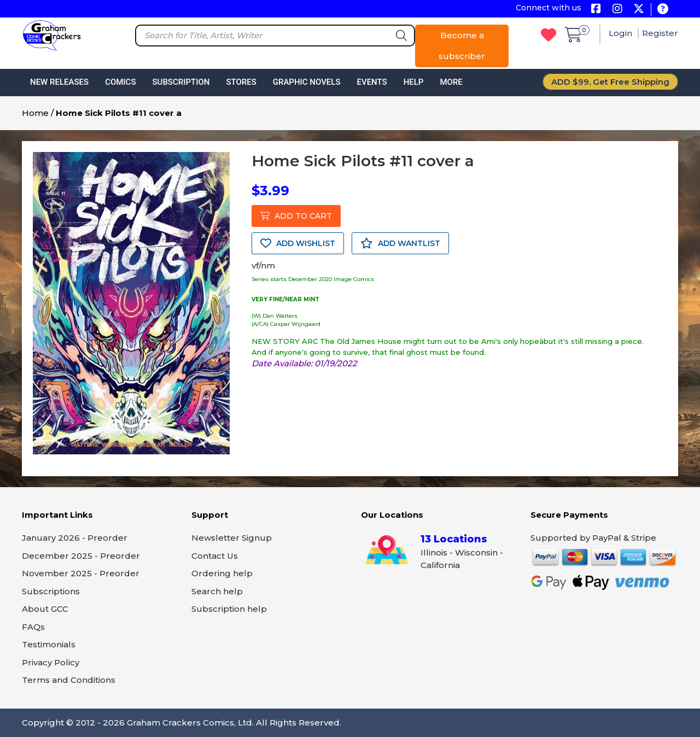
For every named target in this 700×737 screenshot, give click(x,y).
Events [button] (372, 82)
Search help (217, 591)
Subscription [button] (181, 82)
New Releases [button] (59, 82)
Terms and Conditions (69, 680)
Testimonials (49, 644)
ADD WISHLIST (298, 243)
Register (660, 33)
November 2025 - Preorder (81, 573)
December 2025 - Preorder (81, 556)
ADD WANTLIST (400, 243)
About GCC (45, 609)
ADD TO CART (296, 216)
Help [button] (414, 82)
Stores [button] (241, 82)
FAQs (33, 627)
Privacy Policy (51, 662)
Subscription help (229, 609)
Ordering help (222, 573)
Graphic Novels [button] (307, 82)
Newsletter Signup (232, 538)
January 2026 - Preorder (75, 538)
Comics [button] (120, 82)
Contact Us (215, 556)
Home (35, 113)
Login (622, 33)
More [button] (451, 82)
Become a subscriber (462, 46)
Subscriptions (51, 591)
